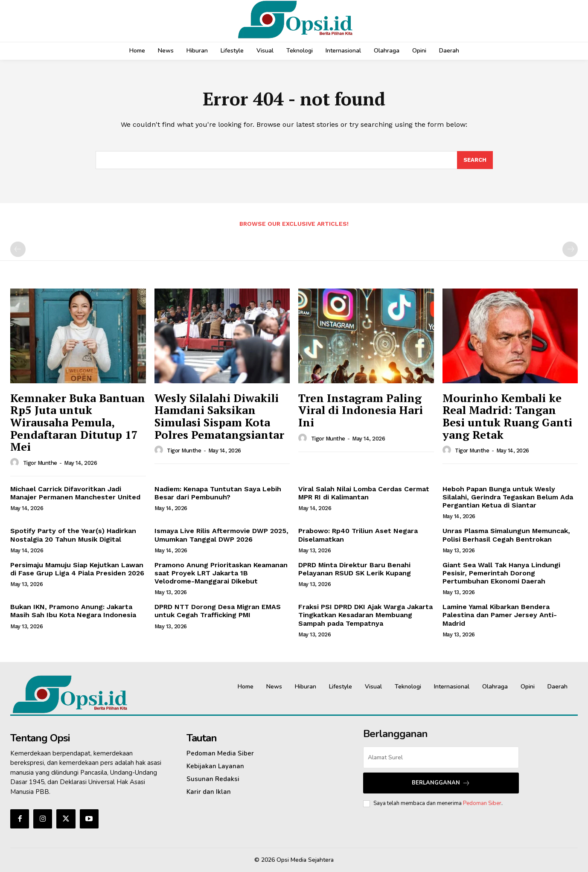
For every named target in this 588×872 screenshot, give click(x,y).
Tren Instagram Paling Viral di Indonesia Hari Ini (361, 410)
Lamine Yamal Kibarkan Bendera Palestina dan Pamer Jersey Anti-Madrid (500, 615)
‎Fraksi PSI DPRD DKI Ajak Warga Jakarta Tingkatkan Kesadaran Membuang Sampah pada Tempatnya (365, 615)
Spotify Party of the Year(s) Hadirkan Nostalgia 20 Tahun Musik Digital (73, 535)
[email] (441, 757)
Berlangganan (441, 783)
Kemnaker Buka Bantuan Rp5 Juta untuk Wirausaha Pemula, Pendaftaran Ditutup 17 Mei (78, 422)
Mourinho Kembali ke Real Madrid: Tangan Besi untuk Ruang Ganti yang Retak (507, 416)
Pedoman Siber (482, 803)
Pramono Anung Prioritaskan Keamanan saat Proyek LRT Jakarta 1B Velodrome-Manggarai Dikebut (221, 573)
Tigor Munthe (40, 463)
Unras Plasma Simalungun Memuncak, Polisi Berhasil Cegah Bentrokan (506, 535)
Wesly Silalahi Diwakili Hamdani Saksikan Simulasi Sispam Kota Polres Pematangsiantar (219, 416)
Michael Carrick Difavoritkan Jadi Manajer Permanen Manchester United (75, 493)
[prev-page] (18, 249)
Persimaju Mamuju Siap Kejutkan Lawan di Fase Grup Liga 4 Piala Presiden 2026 (77, 569)
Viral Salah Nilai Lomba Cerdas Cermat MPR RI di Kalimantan (364, 493)
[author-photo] (16, 463)
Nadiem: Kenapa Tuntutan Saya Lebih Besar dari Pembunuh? (218, 493)
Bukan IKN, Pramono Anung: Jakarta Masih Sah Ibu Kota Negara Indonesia (73, 611)
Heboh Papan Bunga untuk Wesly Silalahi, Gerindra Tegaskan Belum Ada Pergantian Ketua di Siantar (508, 497)
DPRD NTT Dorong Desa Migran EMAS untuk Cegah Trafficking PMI (218, 611)
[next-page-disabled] (570, 249)
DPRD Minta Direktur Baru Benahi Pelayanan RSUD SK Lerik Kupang (355, 569)
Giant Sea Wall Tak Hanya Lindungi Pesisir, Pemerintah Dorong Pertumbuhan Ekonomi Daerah (501, 573)
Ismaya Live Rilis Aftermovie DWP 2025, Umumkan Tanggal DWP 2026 (221, 535)
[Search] (475, 160)
